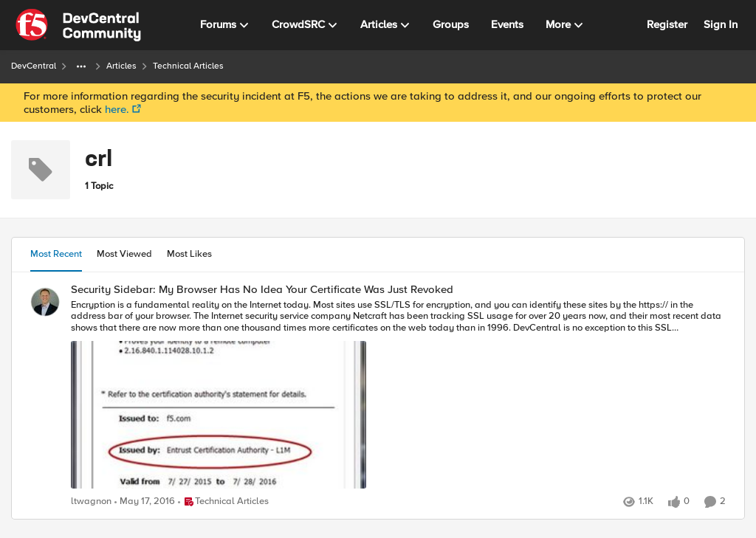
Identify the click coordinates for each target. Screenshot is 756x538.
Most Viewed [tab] (124, 254)
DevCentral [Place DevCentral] (34, 66)
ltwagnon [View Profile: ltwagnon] (91, 501)
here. (117, 109)
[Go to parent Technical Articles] (223, 502)
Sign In (721, 24)
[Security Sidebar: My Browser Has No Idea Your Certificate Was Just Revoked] (398, 396)
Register (667, 24)
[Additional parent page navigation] (81, 66)
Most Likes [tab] (189, 254)
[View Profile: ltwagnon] (45, 302)
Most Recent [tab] (56, 254)
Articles (121, 66)
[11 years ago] (145, 502)
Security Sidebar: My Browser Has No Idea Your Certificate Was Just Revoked (262, 290)
